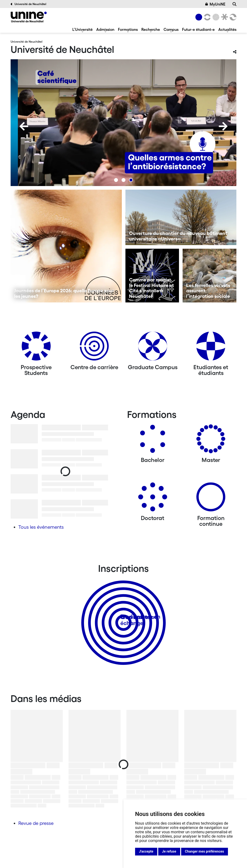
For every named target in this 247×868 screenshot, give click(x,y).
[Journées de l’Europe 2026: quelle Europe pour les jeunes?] (66, 246)
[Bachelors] (153, 441)
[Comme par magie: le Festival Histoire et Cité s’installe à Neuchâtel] (152, 276)
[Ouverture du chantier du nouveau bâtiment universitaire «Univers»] (181, 217)
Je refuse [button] (169, 851)
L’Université (82, 29)
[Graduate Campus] (153, 348)
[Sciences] (215, 17)
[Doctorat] (153, 499)
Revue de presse (36, 823)
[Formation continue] (211, 499)
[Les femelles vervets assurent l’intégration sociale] (209, 276)
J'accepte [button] (146, 851)
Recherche (151, 29)
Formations (128, 29)
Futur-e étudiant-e (198, 29)
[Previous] (24, 126)
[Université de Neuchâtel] (29, 17)
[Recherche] (234, 4)
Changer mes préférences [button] (205, 851)
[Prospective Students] (36, 348)
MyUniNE (215, 4)
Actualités (227, 29)
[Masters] (211, 441)
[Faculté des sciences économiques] (232, 17)
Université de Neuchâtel (28, 4)
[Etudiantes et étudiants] (211, 348)
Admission (105, 29)
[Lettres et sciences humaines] (206, 17)
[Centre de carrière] (94, 348)
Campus (171, 29)
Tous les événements (41, 527)
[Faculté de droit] (224, 17)
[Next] (223, 126)
